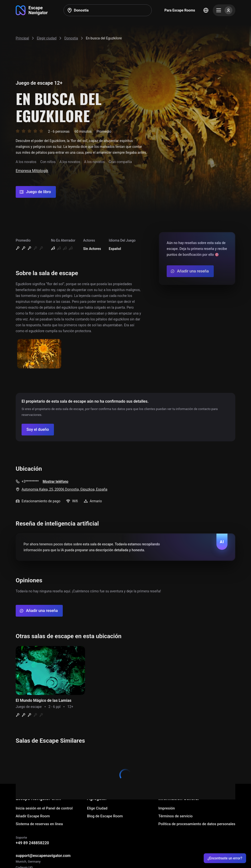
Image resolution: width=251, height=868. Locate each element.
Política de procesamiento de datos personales (197, 824)
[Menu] (224, 10)
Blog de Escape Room (105, 816)
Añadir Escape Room (33, 816)
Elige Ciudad (97, 808)
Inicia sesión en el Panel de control (44, 808)
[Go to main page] (32, 10)
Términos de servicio (176, 816)
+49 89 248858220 (32, 843)
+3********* (30, 481)
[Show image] (39, 354)
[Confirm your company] (38, 430)
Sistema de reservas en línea (39, 824)
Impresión (167, 808)
